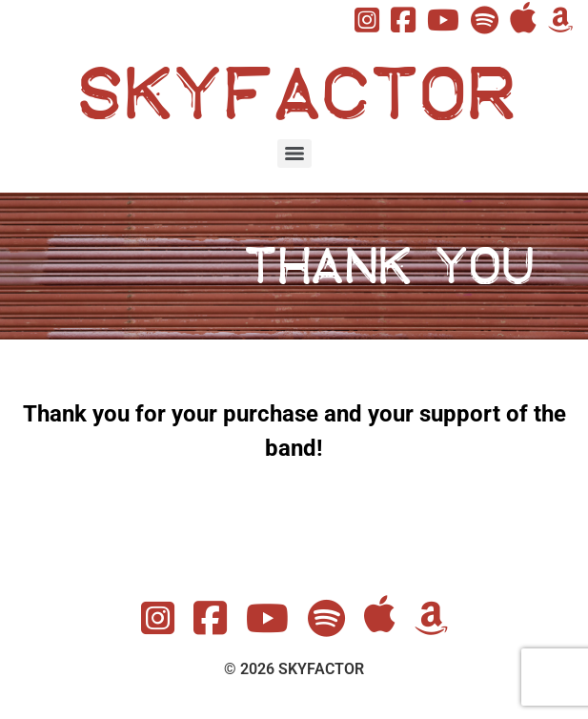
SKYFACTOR (294, 94)
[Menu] (294, 154)
